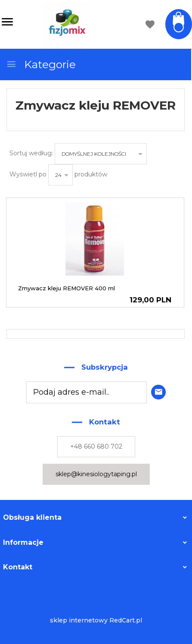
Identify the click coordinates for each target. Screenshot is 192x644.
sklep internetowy (79, 620)
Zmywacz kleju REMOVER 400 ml (67, 288)
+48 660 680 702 (96, 446)
